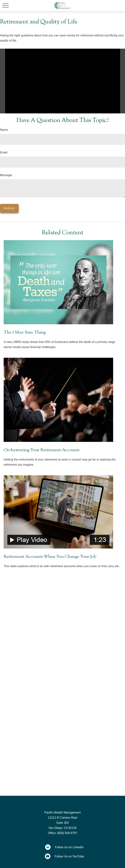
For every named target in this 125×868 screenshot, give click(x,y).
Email (4, 152)
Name (4, 130)
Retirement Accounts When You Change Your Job (50, 557)
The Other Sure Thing (25, 332)
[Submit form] (9, 208)
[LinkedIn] (62, 847)
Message (6, 175)
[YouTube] (62, 856)
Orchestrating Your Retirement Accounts (42, 450)
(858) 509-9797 (67, 833)
